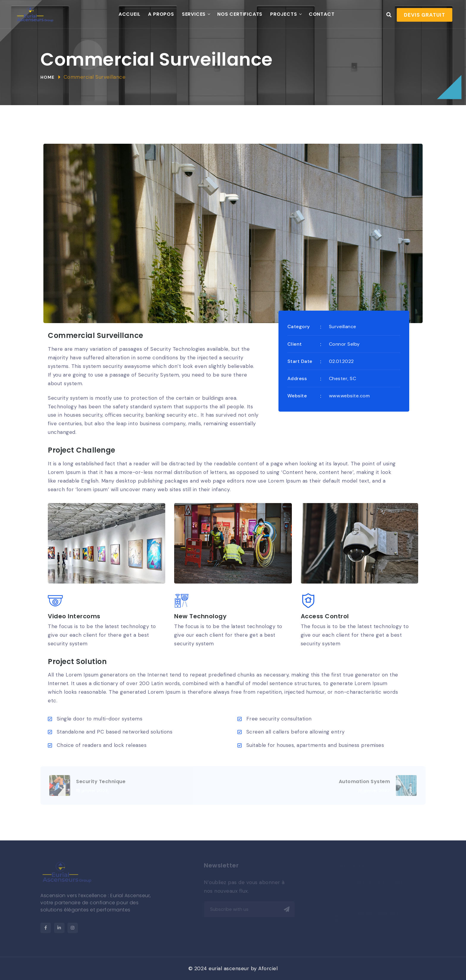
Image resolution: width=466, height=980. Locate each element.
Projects (284, 14)
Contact (322, 14)
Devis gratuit (425, 15)
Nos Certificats (240, 14)
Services (194, 14)
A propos (161, 14)
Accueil (130, 14)
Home (47, 77)
